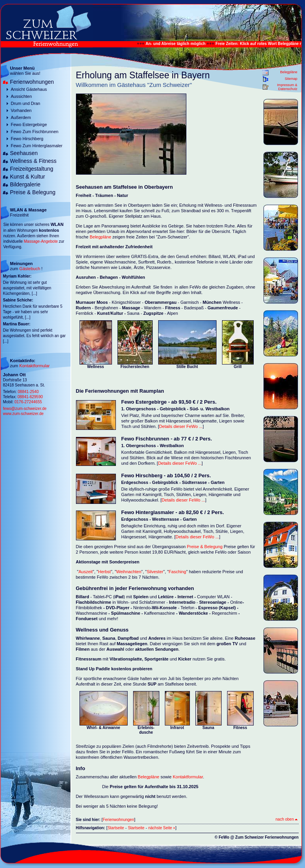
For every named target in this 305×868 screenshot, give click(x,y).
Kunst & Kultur (28, 177)
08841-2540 (28, 392)
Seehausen (24, 153)
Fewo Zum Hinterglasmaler (37, 146)
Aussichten (22, 96)
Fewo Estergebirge (29, 125)
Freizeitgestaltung (32, 169)
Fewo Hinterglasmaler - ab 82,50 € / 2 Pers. (173, 512)
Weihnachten (129, 572)
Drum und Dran (26, 103)
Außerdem (21, 117)
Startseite (116, 828)
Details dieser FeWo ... (181, 426)
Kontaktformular (34, 366)
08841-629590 (30, 397)
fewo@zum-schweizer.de (25, 409)
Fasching (178, 572)
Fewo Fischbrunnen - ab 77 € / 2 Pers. (167, 439)
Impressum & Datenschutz (287, 87)
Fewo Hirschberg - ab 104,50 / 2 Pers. (166, 476)
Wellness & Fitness (33, 161)
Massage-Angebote (41, 241)
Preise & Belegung (33, 192)
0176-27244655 (28, 402)
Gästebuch (30, 269)
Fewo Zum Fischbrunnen (35, 132)
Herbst (104, 572)
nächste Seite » (162, 828)
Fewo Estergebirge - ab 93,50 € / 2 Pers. (169, 402)
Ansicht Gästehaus (29, 89)
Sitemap (291, 79)
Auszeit (85, 572)
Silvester (155, 572)
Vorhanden (21, 110)
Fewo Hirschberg (27, 139)
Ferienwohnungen (32, 82)
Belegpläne (289, 72)
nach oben (287, 819)
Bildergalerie (25, 184)
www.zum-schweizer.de (23, 414)
